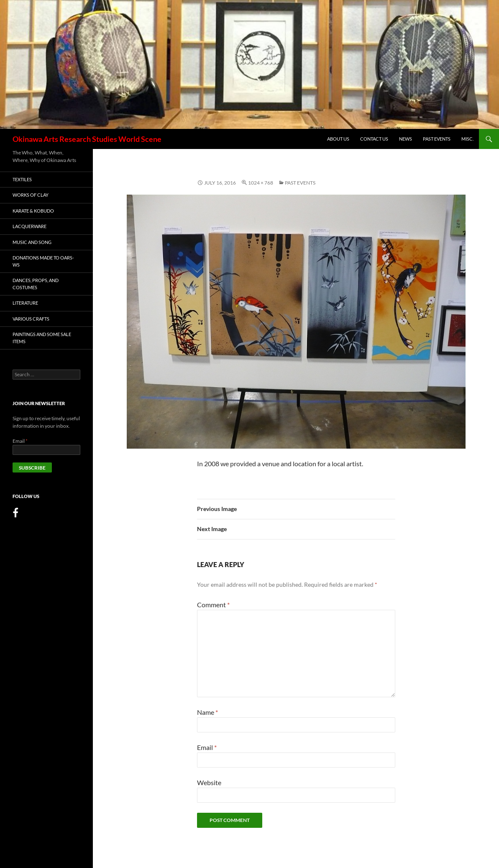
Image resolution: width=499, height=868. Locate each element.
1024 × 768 (261, 183)
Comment (213, 605)
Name (207, 712)
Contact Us (374, 139)
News (406, 139)
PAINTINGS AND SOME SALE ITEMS (42, 338)
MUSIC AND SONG (32, 242)
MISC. (467, 139)
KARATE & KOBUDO (33, 211)
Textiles (22, 179)
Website (209, 782)
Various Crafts (31, 319)
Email (207, 747)
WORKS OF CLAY (31, 195)
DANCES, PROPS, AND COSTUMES (36, 284)
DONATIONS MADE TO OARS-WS (43, 261)
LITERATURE (25, 303)
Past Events (437, 139)
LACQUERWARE (29, 226)
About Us (338, 139)
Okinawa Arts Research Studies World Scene (87, 139)
